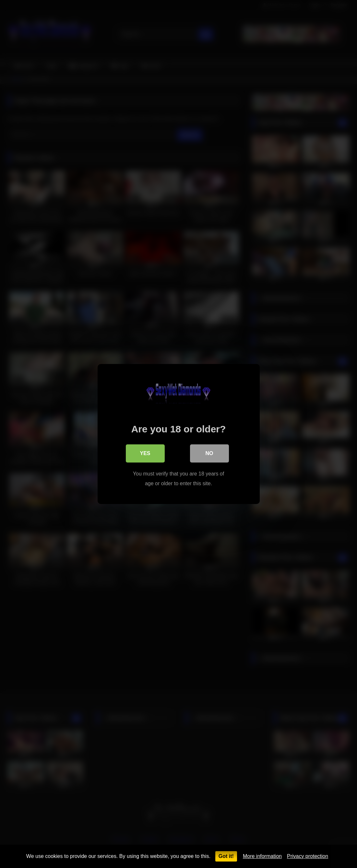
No (209, 453)
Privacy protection (308, 856)
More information (262, 856)
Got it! (226, 856)
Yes (145, 453)
